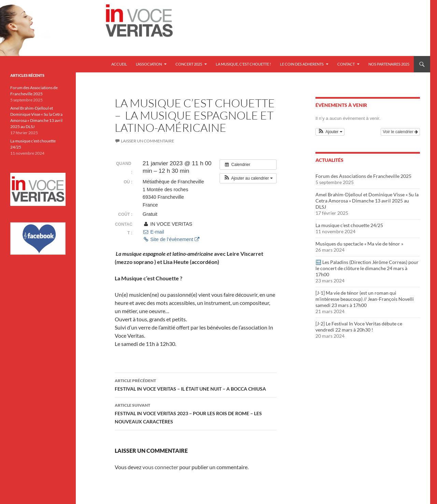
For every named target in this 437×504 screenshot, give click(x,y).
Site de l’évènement (171, 239)
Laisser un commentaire (147, 141)
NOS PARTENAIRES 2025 (389, 64)
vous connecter (160, 467)
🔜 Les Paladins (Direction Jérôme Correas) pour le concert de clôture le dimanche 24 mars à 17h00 (367, 268)
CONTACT (346, 64)
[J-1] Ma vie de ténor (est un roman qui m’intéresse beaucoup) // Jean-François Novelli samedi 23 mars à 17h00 (365, 299)
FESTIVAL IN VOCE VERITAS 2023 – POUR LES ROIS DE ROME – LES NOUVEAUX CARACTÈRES (196, 413)
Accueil (119, 64)
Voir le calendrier (400, 132)
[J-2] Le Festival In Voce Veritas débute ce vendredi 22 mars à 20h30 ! (359, 327)
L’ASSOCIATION (149, 64)
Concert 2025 (189, 64)
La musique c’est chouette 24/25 (349, 225)
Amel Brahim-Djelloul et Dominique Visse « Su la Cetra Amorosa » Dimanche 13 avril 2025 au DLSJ (367, 201)
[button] (248, 178)
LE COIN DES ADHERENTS (302, 64)
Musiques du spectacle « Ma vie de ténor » (359, 244)
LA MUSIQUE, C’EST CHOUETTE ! (243, 64)
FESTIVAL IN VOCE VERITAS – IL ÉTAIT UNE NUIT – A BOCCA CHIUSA (196, 384)
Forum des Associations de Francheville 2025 (363, 176)
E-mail (153, 232)
